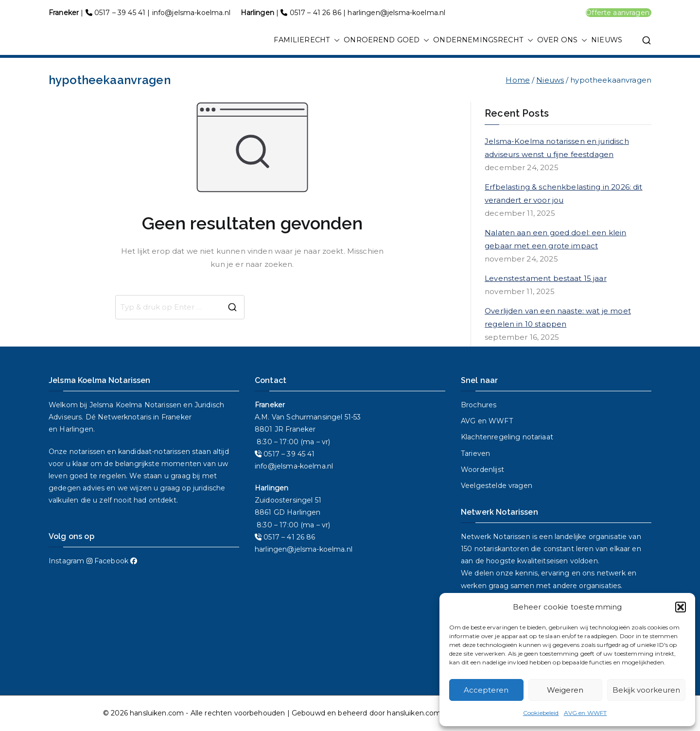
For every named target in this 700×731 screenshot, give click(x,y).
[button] (681, 607)
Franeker (176, 417)
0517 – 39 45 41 (120, 13)
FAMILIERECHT (307, 40)
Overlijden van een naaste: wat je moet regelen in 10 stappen (558, 317)
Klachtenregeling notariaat (507, 437)
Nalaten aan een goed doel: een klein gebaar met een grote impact (555, 239)
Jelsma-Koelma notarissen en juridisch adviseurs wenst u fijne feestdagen (557, 148)
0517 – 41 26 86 (315, 13)
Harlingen (76, 429)
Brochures (479, 405)
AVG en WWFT (586, 713)
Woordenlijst (482, 470)
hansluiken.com (157, 713)
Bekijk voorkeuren (646, 690)
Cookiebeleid (541, 713)
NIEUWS (607, 40)
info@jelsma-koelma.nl (191, 13)
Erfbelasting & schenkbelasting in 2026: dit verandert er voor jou (563, 193)
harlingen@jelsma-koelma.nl (396, 13)
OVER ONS (562, 40)
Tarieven (475, 453)
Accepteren (486, 690)
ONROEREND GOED (386, 40)
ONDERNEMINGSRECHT (483, 40)
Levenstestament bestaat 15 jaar (546, 278)
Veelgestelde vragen (497, 486)
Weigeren (565, 690)
